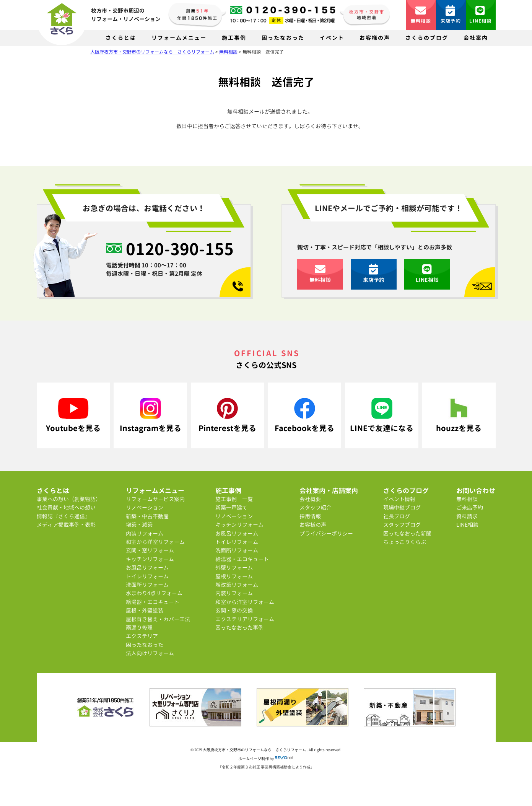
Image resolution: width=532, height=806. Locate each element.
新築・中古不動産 (147, 516)
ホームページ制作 (254, 759)
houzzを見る (459, 416)
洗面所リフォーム (147, 585)
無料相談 (421, 15)
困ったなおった (283, 38)
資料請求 (467, 516)
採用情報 (310, 516)
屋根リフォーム (234, 576)
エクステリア (142, 636)
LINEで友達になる (382, 416)
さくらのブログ (427, 38)
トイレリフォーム (147, 576)
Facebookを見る (304, 416)
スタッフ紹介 (316, 507)
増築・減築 (139, 525)
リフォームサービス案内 (155, 499)
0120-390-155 (180, 249)
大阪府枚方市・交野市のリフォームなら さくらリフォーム (255, 750)
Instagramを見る (150, 416)
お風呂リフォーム (147, 567)
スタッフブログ (402, 525)
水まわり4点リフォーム (154, 593)
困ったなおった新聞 (407, 533)
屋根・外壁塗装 (145, 610)
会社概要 (310, 499)
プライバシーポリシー (326, 533)
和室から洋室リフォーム (155, 542)
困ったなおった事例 (239, 628)
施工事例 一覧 (234, 499)
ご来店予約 (470, 507)
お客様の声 (375, 38)
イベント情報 (399, 499)
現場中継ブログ (402, 507)
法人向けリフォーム (150, 653)
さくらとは (121, 38)
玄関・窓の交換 (234, 610)
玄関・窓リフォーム (150, 550)
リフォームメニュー (179, 38)
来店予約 (451, 15)
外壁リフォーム (234, 567)
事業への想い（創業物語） (69, 499)
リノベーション (145, 507)
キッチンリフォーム (150, 559)
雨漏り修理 (139, 628)
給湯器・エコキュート (153, 602)
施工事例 (234, 38)
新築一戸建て (231, 507)
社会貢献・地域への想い (66, 507)
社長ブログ (397, 516)
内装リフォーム (145, 533)
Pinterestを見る (227, 416)
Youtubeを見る (73, 416)
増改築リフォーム (237, 585)
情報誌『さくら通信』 (63, 516)
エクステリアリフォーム (245, 619)
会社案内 (476, 38)
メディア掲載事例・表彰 (66, 525)
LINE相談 (480, 15)
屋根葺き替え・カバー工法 (158, 619)
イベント (332, 38)
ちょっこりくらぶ (405, 542)
